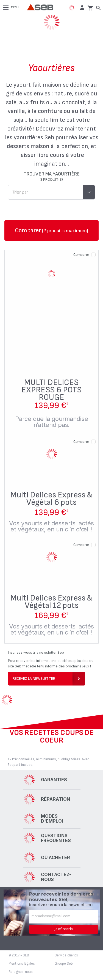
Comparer (81, 255)
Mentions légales (22, 964)
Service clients (66, 955)
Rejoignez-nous (21, 972)
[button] (81, 8)
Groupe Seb (64, 964)
